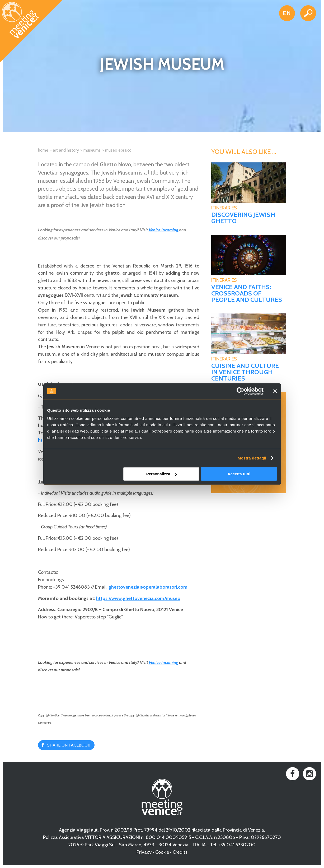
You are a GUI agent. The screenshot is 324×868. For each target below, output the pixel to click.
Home (43, 150)
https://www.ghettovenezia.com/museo (138, 598)
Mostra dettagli (252, 458)
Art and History (66, 150)
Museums (92, 150)
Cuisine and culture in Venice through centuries (245, 372)
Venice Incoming (164, 230)
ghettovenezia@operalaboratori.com (148, 587)
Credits (180, 852)
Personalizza (161, 474)
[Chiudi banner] (275, 391)
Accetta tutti (239, 474)
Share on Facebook (69, 745)
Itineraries (224, 208)
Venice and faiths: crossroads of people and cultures (247, 293)
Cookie (162, 852)
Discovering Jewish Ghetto (243, 218)
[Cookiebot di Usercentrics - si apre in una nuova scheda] (240, 391)
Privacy (144, 852)
